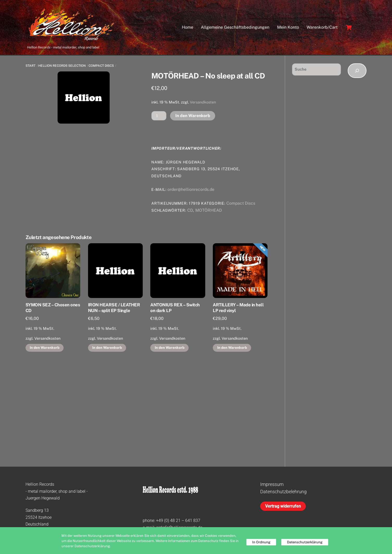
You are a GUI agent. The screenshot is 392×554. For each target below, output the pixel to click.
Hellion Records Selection (62, 66)
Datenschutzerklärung (305, 542)
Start (30, 66)
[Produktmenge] (159, 116)
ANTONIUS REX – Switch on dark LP (175, 308)
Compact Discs (101, 66)
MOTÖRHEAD (209, 210)
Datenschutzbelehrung (283, 492)
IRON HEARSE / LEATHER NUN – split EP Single (114, 308)
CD (190, 210)
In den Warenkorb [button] (45, 348)
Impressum (272, 484)
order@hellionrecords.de (191, 189)
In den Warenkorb (193, 116)
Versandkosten (203, 102)
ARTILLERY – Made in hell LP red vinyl (238, 308)
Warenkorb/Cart (322, 27)
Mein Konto (288, 27)
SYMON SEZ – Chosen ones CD (53, 308)
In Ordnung (261, 542)
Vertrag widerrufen (283, 506)
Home (188, 27)
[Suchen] (357, 71)
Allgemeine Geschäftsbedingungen (235, 27)
